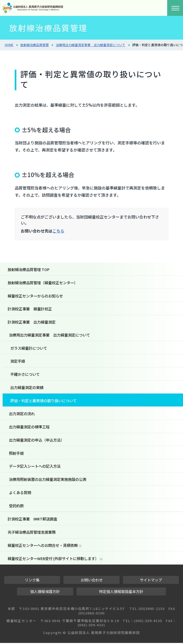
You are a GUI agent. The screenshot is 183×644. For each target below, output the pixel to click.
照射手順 (16, 454)
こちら (58, 231)
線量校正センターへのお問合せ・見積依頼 (43, 546)
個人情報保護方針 (45, 592)
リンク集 (32, 581)
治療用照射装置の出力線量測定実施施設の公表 (48, 480)
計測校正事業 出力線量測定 (32, 322)
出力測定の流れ (22, 414)
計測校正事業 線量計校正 (30, 309)
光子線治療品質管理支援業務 (32, 533)
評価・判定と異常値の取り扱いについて (43, 401)
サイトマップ (151, 581)
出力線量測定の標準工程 (29, 427)
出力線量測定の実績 (27, 388)
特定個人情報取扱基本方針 (121, 592)
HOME (9, 45)
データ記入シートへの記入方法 (35, 467)
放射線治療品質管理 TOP (29, 269)
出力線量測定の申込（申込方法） (37, 440)
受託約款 (16, 506)
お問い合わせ (92, 581)
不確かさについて (25, 375)
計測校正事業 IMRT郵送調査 (32, 520)
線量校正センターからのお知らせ (35, 296)
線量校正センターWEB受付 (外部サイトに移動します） (53, 559)
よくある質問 (20, 493)
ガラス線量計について (29, 348)
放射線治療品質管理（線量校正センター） (43, 283)
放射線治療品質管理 (34, 45)
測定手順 (18, 361)
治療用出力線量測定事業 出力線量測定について (91, 45)
